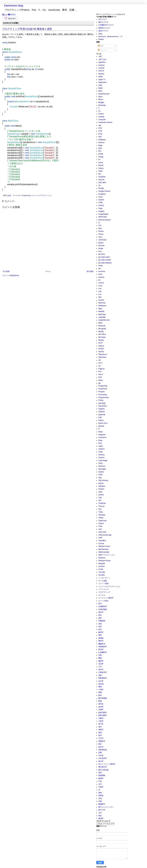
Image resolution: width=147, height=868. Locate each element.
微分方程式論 (103, 770)
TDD (100, 498)
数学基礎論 (103, 698)
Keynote (101, 246)
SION (100, 475)
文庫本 (101, 787)
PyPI (100, 417)
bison (100, 97)
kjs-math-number (105, 260)
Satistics (102, 449)
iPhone (101, 231)
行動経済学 (103, 672)
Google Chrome (104, 191)
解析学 (101, 632)
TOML (101, 512)
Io (99, 223)
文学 (100, 784)
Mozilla (101, 332)
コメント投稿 (103, 584)
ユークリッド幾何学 (106, 598)
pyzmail (101, 426)
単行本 (101, 724)
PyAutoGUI (103, 406)
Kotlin (100, 266)
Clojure (101, 114)
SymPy (101, 495)
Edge (100, 145)
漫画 (100, 793)
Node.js (101, 346)
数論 (100, 701)
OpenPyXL (102, 357)
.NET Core (102, 59)
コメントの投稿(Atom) (11, 275)
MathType (102, 314)
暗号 (100, 604)
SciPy (101, 463)
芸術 (100, 655)
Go (100, 185)
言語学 (101, 664)
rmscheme (102, 437)
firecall (101, 165)
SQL (100, 478)
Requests (102, 435)
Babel (101, 88)
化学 (100, 627)
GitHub (101, 39)
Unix (100, 529)
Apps (100, 34)
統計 (100, 744)
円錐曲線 (102, 621)
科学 (100, 629)
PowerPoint (103, 389)
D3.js (100, 134)
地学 (100, 727)
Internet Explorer (105, 220)
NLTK (100, 343)
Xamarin (102, 566)
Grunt (100, 197)
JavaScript (102, 240)
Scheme (101, 455)
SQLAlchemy (103, 480)
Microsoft (102, 326)
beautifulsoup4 (104, 94)
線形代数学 (103, 715)
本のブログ (103, 19)
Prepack (101, 392)
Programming (26, 195)
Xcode (101, 569)
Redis (101, 432)
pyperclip (102, 415)
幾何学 (101, 641)
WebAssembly (104, 552)
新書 (100, 692)
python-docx (103, 423)
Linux (100, 286)
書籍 (100, 687)
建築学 (101, 661)
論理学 (101, 818)
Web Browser (103, 549)
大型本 (101, 721)
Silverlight (102, 469)
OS (100, 360)
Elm (100, 151)
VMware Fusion (104, 546)
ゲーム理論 (103, 581)
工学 (100, 667)
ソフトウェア (103, 589)
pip (100, 383)
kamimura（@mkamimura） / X (110, 37)
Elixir (100, 148)
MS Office (102, 334)
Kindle (101, 249)
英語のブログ (103, 31)
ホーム (48, 271)
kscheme (102, 271)
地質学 (101, 730)
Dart (100, 137)
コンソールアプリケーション (42, 195)
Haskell (101, 200)
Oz (99, 366)
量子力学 (102, 810)
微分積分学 (103, 767)
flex (100, 174)
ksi (99, 280)
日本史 (101, 755)
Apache (101, 74)
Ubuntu (101, 523)
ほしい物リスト (9, 14)
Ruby (100, 440)
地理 (100, 733)
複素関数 (102, 775)
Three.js (101, 506)
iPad (100, 228)
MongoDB (102, 329)
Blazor (101, 99)
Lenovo (101, 283)
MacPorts (102, 303)
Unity (100, 526)
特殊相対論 (103, 750)
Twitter (101, 518)
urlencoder (102, 532)
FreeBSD (102, 177)
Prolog (101, 400)
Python (101, 420)
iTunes (101, 234)
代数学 (101, 718)
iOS (100, 225)
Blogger (101, 102)
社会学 (101, 681)
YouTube (102, 572)
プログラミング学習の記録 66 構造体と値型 (27, 29)
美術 (100, 773)
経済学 (101, 649)
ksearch (101, 277)
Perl (100, 372)
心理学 (101, 690)
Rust (100, 443)
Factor (101, 163)
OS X (100, 363)
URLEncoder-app (105, 535)
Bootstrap (102, 105)
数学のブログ (103, 22)
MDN (100, 323)
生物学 (101, 710)
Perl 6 (101, 375)
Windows (102, 558)
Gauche (101, 180)
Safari (101, 446)
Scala (100, 452)
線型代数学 (103, 712)
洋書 (100, 801)
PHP (100, 377)
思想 (100, 675)
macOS (101, 300)
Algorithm (102, 62)
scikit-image (103, 460)
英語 (100, 618)
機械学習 (102, 644)
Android (101, 68)
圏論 (100, 658)
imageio (101, 211)
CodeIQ (101, 117)
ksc (100, 268)
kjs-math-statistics (105, 263)
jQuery (101, 243)
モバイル (102, 595)
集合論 (101, 684)
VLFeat (101, 544)
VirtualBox (102, 541)
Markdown (102, 306)
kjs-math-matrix (104, 257)
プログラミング (104, 592)
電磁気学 (102, 741)
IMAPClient (103, 217)
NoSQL (101, 349)
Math (100, 309)
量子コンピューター (106, 807)
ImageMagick (103, 214)
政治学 (101, 707)
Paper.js (101, 369)
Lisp (100, 291)
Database (102, 140)
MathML (101, 311)
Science (101, 458)
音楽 (100, 624)
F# (99, 160)
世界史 (101, 704)
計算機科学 (103, 652)
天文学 (101, 738)
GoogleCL (102, 194)
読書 (100, 753)
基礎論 (101, 638)
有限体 (101, 796)
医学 (100, 615)
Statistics (102, 486)
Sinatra (101, 472)
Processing (103, 395)
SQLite (101, 483)
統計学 (101, 747)
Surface (101, 489)
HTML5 (101, 206)
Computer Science (105, 122)
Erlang (101, 157)
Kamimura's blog (14, 6)
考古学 (101, 670)
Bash (100, 91)
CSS (100, 128)
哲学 (100, 735)
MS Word (102, 337)
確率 (100, 635)
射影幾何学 (103, 678)
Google (101, 188)
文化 (100, 781)
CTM (100, 131)
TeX (100, 501)
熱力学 (101, 761)
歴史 (100, 816)
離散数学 (102, 804)
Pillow (101, 380)
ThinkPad (102, 503)
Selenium (102, 466)
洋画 (100, 798)
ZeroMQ (101, 575)
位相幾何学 (103, 606)
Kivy (100, 251)
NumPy (101, 352)
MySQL (101, 340)
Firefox (101, 168)
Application (103, 82)
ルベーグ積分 (103, 601)
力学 (100, 813)
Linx (100, 289)
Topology (102, 515)
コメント (102, 50)
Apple (101, 77)
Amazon (101, 65)
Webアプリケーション (107, 555)
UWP (100, 538)
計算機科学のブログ (106, 25)
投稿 (101, 46)
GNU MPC (102, 183)
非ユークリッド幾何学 (107, 764)
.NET (100, 56)
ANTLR (101, 71)
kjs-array (102, 254)
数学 (100, 695)
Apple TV (102, 80)
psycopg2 (102, 403)
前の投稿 (90, 271)
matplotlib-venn (104, 320)
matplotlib (102, 317)
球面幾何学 (103, 647)
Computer (102, 120)
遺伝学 (101, 612)
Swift (100, 492)
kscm (100, 274)
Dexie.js (101, 142)
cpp (100, 125)
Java (100, 237)
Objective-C (103, 354)
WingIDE (102, 564)
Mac (100, 297)
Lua (100, 294)
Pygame (101, 409)
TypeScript (102, 521)
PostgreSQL (103, 386)
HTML (101, 203)
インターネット (104, 578)
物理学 (101, 778)
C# (20, 195)
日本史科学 (103, 758)
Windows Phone (105, 561)
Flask (100, 171)
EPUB (101, 154)
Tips (100, 509)
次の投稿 (6, 271)
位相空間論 (103, 609)
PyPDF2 (102, 412)
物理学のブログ (104, 28)
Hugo (100, 208)
